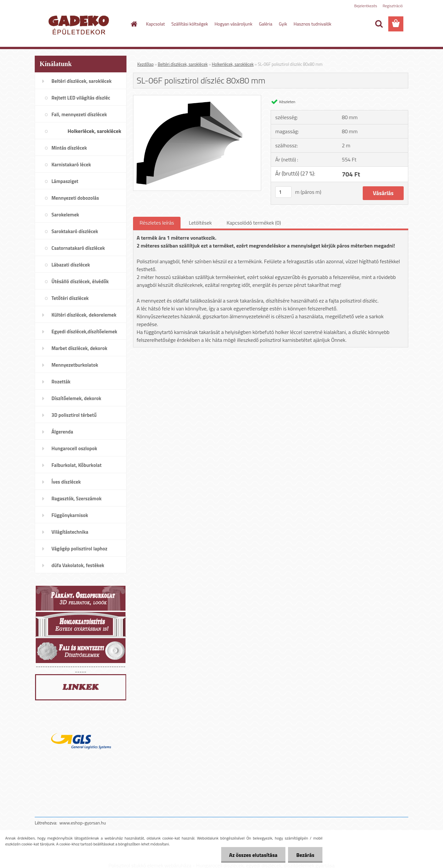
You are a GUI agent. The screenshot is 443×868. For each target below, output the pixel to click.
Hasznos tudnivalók (312, 24)
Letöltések (200, 223)
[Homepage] (134, 24)
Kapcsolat (156, 24)
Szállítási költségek (190, 24)
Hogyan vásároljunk (233, 24)
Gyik (283, 24)
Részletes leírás (157, 223)
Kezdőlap (145, 64)
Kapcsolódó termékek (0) (254, 223)
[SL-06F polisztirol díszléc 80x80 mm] (197, 98)
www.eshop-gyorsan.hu (83, 823)
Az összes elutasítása (253, 855)
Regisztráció (393, 6)
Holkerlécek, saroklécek (233, 64)
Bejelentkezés (366, 6)
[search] (379, 24)
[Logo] (80, 24)
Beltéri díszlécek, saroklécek (183, 64)
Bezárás (305, 855)
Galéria (266, 24)
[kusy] (283, 192)
